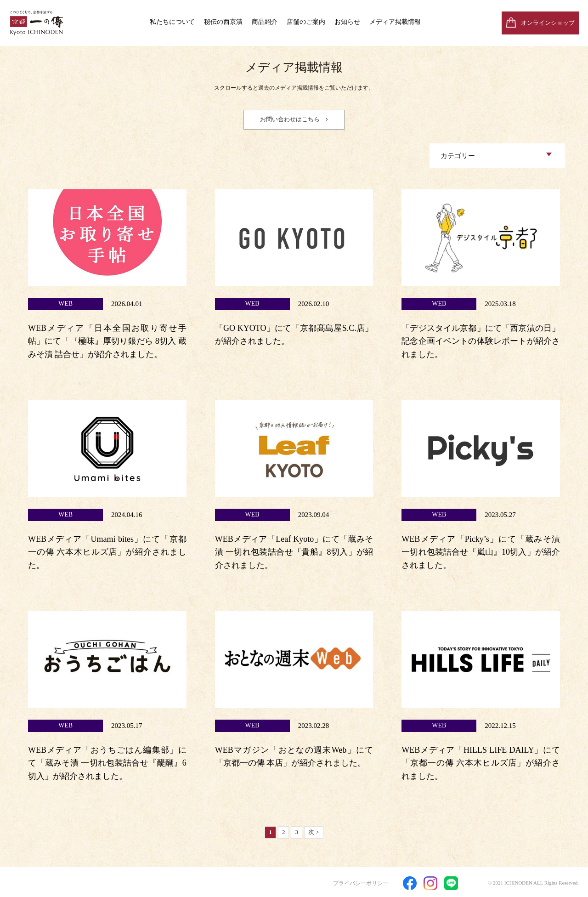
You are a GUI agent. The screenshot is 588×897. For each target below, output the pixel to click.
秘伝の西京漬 (223, 22)
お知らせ (347, 22)
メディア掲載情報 (395, 22)
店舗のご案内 (306, 22)
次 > (314, 832)
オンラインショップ (548, 23)
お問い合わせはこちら (290, 119)
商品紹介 (265, 22)
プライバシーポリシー (361, 883)
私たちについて (172, 22)
